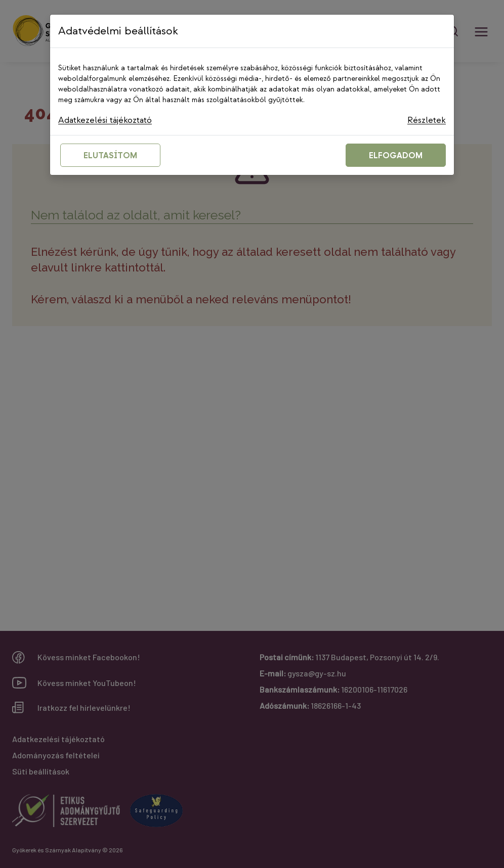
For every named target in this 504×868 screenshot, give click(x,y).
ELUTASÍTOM (110, 156)
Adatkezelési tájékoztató (107, 121)
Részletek (426, 121)
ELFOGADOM (396, 156)
